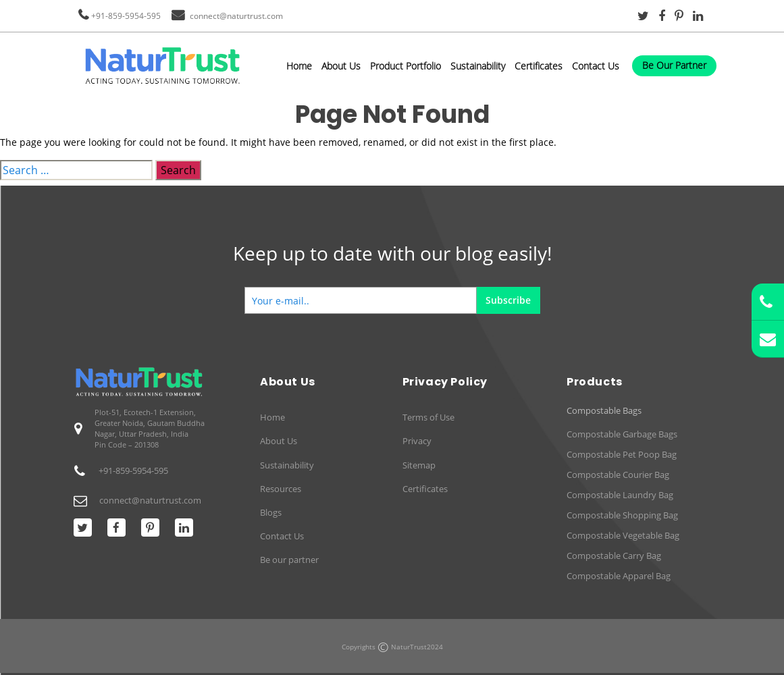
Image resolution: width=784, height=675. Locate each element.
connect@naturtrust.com (236, 16)
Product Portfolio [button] (406, 66)
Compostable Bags (604, 411)
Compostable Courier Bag (618, 475)
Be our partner (289, 560)
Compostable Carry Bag (614, 556)
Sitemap (419, 465)
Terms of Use (428, 417)
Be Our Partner (674, 65)
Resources (281, 489)
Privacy (417, 441)
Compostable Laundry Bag (620, 495)
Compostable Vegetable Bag (623, 535)
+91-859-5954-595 (126, 16)
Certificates (539, 66)
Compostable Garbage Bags (622, 434)
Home (299, 66)
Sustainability (478, 66)
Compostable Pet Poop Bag (622, 454)
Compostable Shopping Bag (622, 515)
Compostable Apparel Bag (619, 576)
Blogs (271, 512)
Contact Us (596, 66)
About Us (341, 66)
